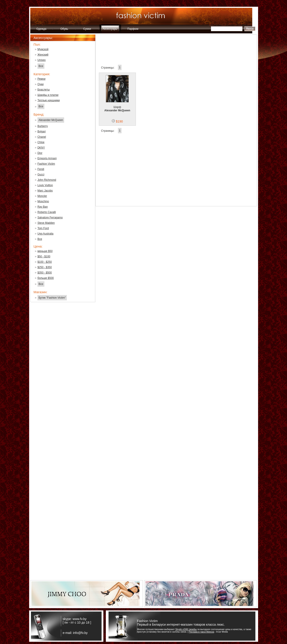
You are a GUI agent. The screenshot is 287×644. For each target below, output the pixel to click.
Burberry (43, 126)
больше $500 (46, 278)
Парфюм (133, 29)
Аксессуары (110, 29)
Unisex (42, 60)
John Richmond (47, 180)
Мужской (43, 49)
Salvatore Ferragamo (50, 218)
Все (41, 66)
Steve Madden (46, 223)
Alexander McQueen (51, 120)
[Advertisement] (63, 377)
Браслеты (44, 90)
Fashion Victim (46, 164)
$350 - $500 (45, 273)
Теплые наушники (49, 100)
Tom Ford (43, 228)
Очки (41, 84)
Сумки (87, 29)
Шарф (117, 106)
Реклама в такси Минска (201, 632)
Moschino (43, 201)
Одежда (41, 29)
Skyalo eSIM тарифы (186, 629)
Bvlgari (42, 131)
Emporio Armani (47, 158)
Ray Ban (43, 207)
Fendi (41, 169)
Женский (43, 55)
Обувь (64, 29)
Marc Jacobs (45, 191)
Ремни (41, 79)
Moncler (42, 196)
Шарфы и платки (48, 95)
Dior (40, 153)
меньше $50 (45, 251)
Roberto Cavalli (47, 212)
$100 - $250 (45, 262)
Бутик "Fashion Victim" (52, 298)
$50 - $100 (44, 256)
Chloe (41, 142)
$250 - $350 (45, 267)
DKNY (41, 148)
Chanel (42, 137)
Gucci (41, 174)
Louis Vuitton (45, 185)
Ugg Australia (45, 234)
